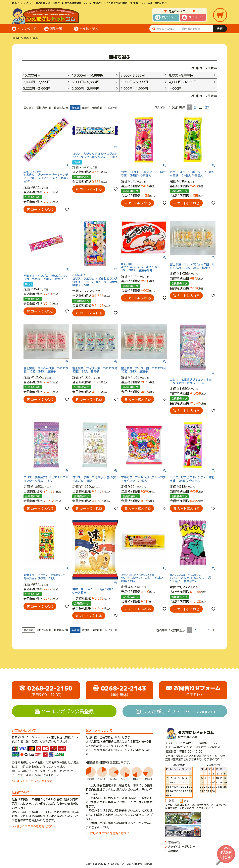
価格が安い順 (44, 107)
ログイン (168, 17)
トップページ (27, 29)
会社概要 (173, 851)
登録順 (86, 107)
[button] (214, 107)
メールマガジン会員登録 (68, 711)
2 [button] (195, 107)
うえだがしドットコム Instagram (179, 711)
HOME (16, 38)
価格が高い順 (61, 107)
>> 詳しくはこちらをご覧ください (34, 781)
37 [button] (207, 107)
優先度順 (97, 107)
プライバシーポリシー (181, 847)
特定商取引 (174, 842)
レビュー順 (111, 107)
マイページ (196, 17)
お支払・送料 (89, 29)
